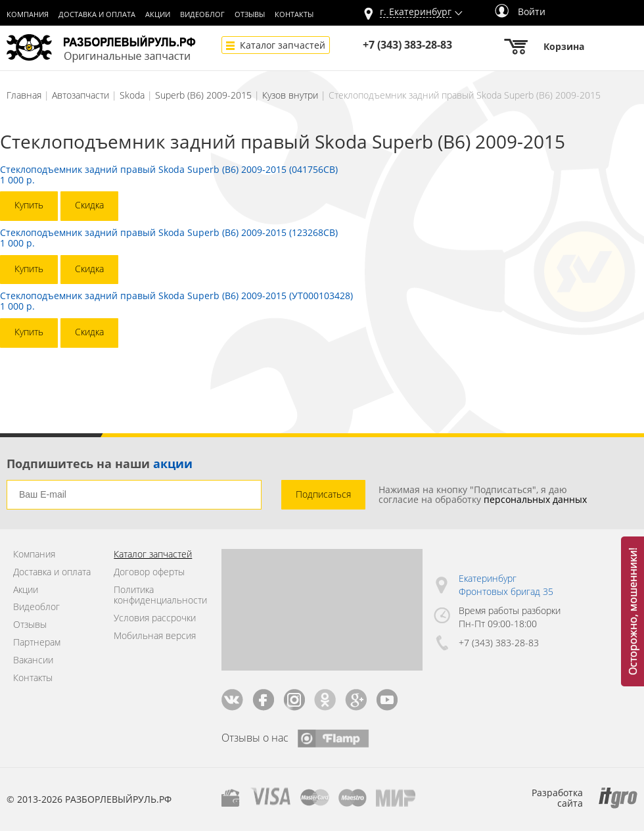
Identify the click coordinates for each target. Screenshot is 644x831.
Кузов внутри (290, 95)
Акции (158, 14)
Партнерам (37, 643)
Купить (29, 205)
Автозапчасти (80, 95)
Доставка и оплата (97, 14)
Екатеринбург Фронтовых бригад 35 (506, 585)
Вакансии (33, 660)
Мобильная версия (155, 636)
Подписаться (323, 494)
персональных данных (535, 499)
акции (173, 463)
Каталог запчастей (283, 45)
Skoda (132, 95)
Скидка (89, 205)
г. (416, 12)
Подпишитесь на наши (100, 463)
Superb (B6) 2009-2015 (203, 95)
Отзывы (250, 14)
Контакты (294, 14)
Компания (28, 14)
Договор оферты (149, 572)
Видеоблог (202, 14)
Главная (24, 95)
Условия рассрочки (155, 618)
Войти (520, 12)
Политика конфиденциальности (157, 596)
